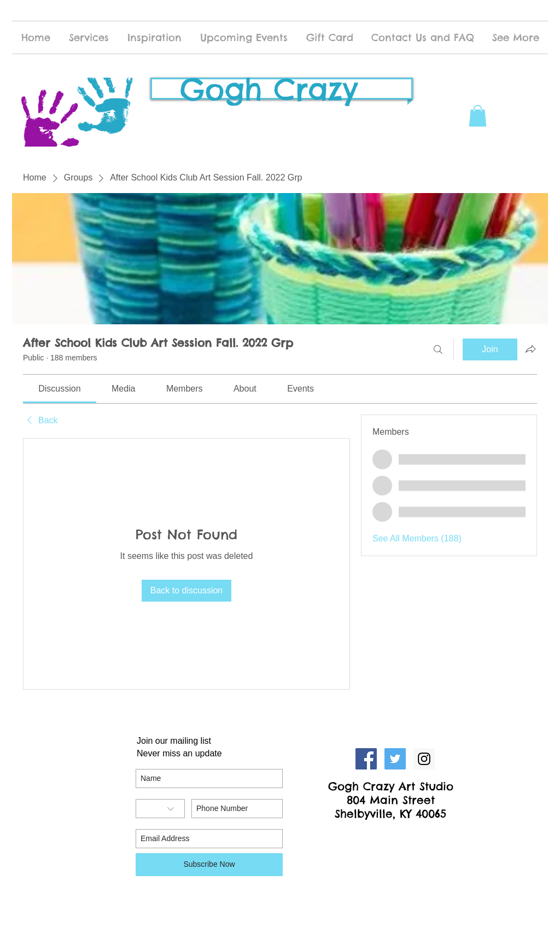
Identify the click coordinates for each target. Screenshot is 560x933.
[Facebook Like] (391, 837)
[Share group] (530, 349)
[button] (478, 116)
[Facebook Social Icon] (366, 759)
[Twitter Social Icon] (395, 759)
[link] (59, 389)
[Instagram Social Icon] (424, 759)
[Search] (438, 349)
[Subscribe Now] (209, 865)
